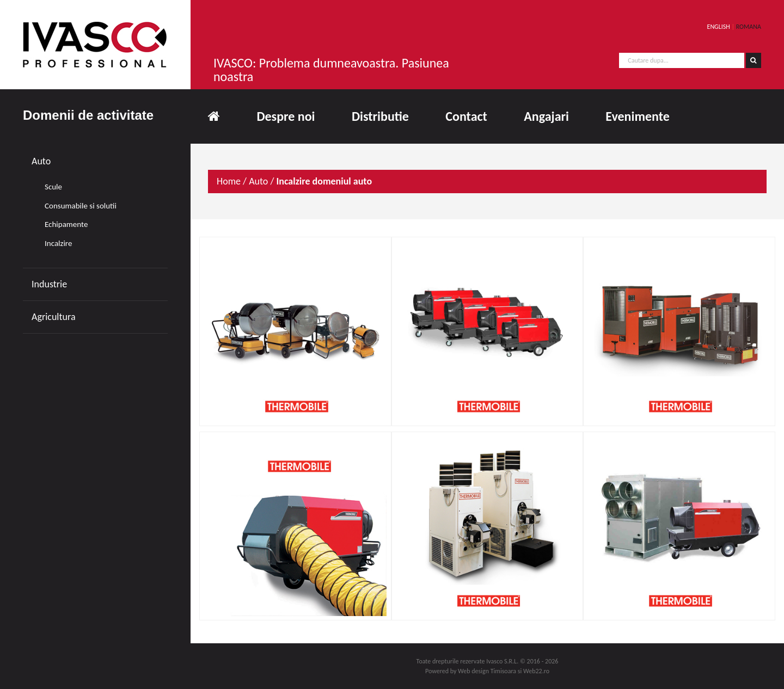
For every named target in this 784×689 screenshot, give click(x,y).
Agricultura (54, 317)
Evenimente (637, 116)
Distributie (380, 116)
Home (229, 181)
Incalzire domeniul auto (324, 181)
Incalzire (58, 243)
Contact (466, 116)
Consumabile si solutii (81, 206)
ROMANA (749, 27)
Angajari (546, 116)
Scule (53, 187)
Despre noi (286, 116)
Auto (41, 161)
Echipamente (66, 224)
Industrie (49, 284)
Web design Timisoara (487, 671)
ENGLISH (719, 27)
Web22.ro (536, 671)
